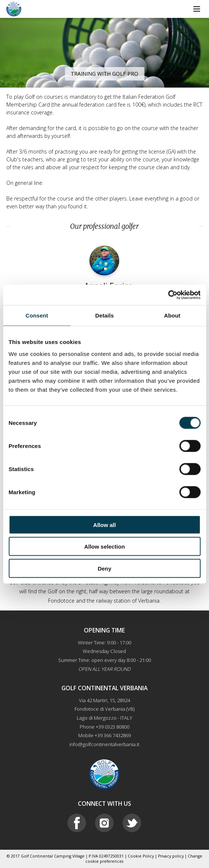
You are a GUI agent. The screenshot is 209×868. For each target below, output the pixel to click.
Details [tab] (105, 315)
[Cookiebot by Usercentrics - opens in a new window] (168, 295)
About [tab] (172, 315)
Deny (104, 568)
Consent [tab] (37, 315)
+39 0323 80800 (113, 727)
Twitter (132, 823)
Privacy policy (171, 856)
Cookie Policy (141, 856)
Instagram (104, 823)
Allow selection (104, 547)
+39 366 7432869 (113, 735)
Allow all (104, 525)
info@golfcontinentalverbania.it (104, 744)
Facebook (77, 823)
